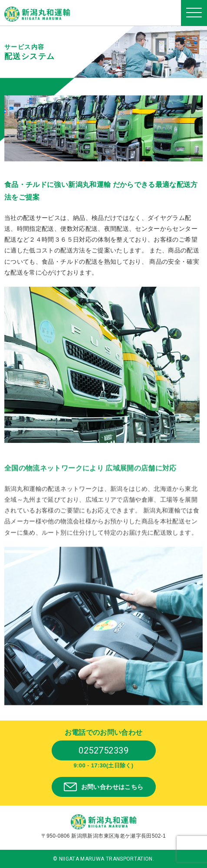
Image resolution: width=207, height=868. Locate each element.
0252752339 (103, 750)
